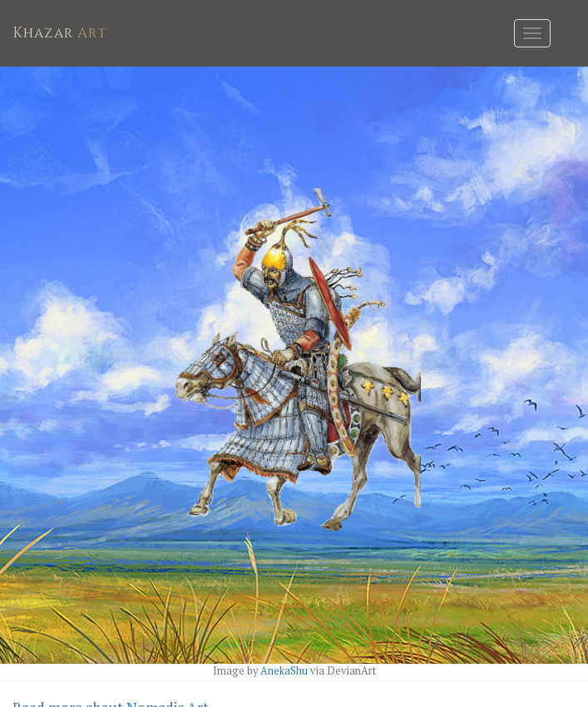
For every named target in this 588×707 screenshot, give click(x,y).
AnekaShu (285, 671)
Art (59, 33)
